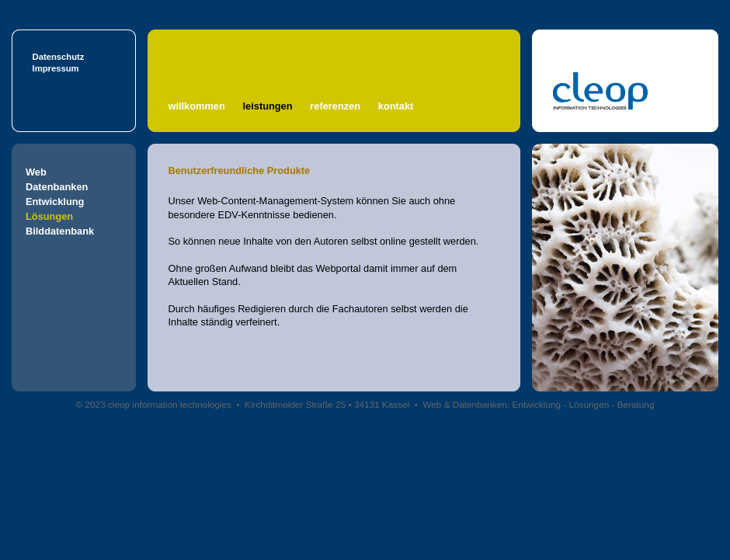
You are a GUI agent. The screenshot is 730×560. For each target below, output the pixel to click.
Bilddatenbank (60, 231)
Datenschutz (59, 57)
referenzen (335, 106)
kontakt (396, 106)
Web (36, 172)
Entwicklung (55, 202)
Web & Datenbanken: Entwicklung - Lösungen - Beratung (538, 404)
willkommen (197, 106)
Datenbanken (57, 187)
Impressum (56, 68)
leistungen (268, 106)
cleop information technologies (170, 404)
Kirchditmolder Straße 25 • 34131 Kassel (327, 404)
